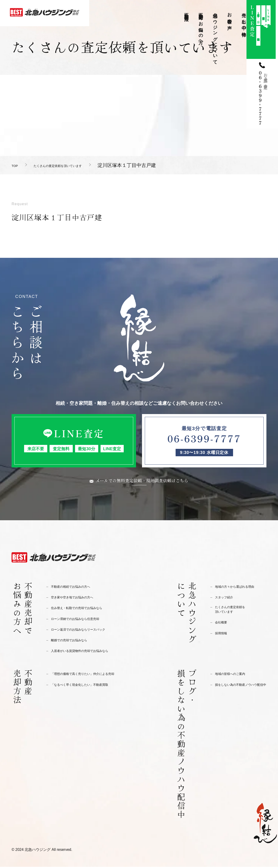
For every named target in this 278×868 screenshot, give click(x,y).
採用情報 (223, 636)
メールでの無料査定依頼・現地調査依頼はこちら (142, 481)
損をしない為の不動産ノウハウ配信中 (241, 689)
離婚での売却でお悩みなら (75, 641)
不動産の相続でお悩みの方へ (77, 588)
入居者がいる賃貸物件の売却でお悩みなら (88, 652)
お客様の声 (230, 16)
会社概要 (223, 626)
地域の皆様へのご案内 (235, 675)
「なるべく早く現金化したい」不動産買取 (88, 686)
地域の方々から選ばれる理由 (241, 588)
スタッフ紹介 (227, 598)
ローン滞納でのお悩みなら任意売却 (82, 620)
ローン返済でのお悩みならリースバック (86, 630)
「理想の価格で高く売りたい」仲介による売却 (92, 675)
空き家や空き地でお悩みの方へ (79, 598)
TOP (17, 165)
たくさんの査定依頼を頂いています (77, 165)
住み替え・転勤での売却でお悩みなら (84, 609)
